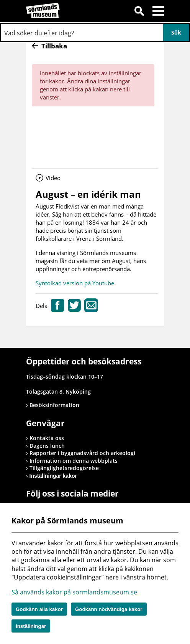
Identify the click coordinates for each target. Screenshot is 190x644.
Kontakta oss (47, 438)
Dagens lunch (47, 446)
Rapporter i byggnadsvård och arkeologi (82, 453)
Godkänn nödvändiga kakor (109, 609)
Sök (139, 12)
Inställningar (31, 626)
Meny (158, 12)
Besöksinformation (54, 405)
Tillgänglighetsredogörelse (64, 468)
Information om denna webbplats (74, 461)
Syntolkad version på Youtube (75, 283)
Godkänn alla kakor (39, 609)
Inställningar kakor (53, 476)
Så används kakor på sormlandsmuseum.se (74, 592)
